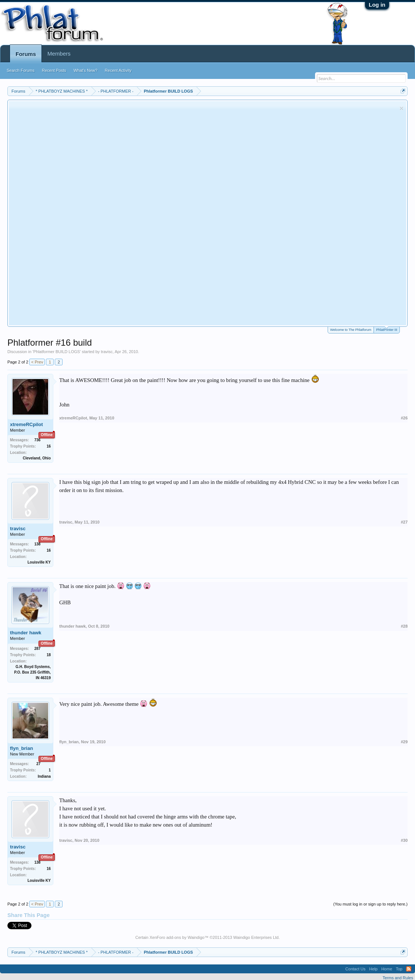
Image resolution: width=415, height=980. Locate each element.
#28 (404, 626)
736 (38, 440)
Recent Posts (54, 70)
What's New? (86, 70)
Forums (26, 54)
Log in (377, 5)
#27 (404, 522)
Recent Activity (118, 70)
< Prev (37, 362)
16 (49, 446)
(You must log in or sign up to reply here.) (370, 904)
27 (38, 764)
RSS (409, 969)
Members (59, 54)
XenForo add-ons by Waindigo (177, 937)
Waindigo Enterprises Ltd (256, 937)
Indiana (44, 776)
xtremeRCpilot (26, 424)
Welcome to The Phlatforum (351, 330)
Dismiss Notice (401, 108)
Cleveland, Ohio (37, 458)
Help (373, 969)
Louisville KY (39, 562)
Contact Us (355, 969)
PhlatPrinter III (387, 329)
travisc (107, 352)
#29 (404, 742)
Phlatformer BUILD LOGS (57, 352)
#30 (404, 840)
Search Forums (21, 70)
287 (38, 649)
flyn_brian (21, 748)
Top (399, 969)
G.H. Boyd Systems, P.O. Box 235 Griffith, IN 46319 (32, 672)
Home (387, 969)
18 (49, 655)
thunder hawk (26, 633)
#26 (404, 418)
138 (38, 544)
